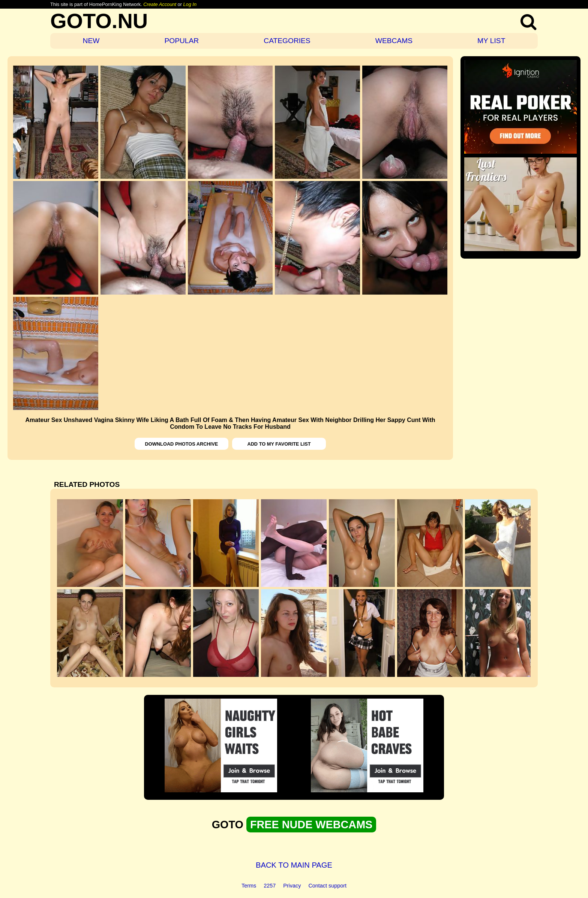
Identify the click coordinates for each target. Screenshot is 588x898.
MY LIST (491, 41)
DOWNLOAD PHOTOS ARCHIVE (182, 444)
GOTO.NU (99, 21)
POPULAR (181, 41)
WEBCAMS (394, 41)
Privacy (292, 886)
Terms (249, 886)
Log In (190, 4)
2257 (270, 886)
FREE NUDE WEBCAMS (311, 825)
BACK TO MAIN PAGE (294, 865)
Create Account (160, 4)
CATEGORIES (287, 41)
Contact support (327, 886)
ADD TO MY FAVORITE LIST (279, 444)
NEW (91, 41)
